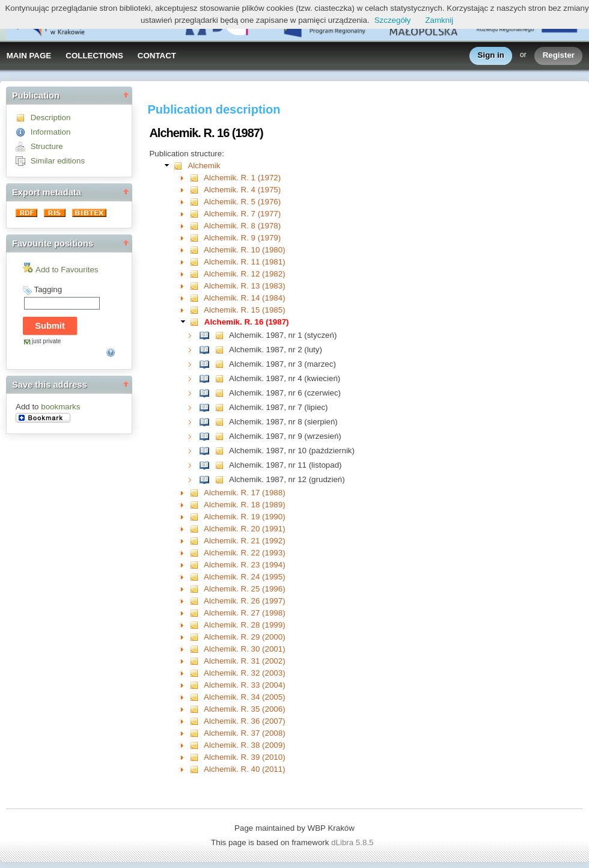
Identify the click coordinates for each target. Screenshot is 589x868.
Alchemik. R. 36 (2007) (245, 721)
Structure (47, 146)
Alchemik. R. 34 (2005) (245, 697)
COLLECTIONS (94, 56)
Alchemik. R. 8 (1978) (242, 226)
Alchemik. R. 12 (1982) (245, 274)
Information (51, 132)
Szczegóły (393, 20)
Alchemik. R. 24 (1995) (245, 577)
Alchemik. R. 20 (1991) (245, 529)
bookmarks (60, 407)
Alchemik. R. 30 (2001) (245, 649)
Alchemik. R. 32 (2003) (245, 673)
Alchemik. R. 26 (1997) (245, 601)
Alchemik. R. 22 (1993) (245, 553)
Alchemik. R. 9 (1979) (242, 238)
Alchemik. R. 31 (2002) (245, 661)
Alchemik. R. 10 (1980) (245, 250)
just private (46, 341)
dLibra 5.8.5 (353, 842)
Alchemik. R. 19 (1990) (245, 517)
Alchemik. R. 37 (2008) (245, 733)
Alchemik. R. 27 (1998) (245, 613)
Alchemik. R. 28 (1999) (245, 625)
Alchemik (204, 166)
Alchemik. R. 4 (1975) (242, 190)
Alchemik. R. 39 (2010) (245, 757)
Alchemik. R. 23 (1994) (245, 565)
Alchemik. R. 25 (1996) (245, 589)
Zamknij (439, 20)
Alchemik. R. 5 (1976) (242, 202)
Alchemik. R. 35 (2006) (245, 709)
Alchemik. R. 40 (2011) (245, 769)
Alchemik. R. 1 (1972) (242, 178)
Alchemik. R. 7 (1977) (242, 214)
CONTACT (157, 56)
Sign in (491, 56)
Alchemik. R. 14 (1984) (245, 298)
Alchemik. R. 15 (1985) (245, 310)
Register (559, 56)
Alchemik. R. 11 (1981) (245, 262)
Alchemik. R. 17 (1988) (245, 493)
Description (51, 118)
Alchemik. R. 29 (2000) (245, 637)
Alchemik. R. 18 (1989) (245, 505)
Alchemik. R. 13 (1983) (245, 286)
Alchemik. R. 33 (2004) (245, 685)
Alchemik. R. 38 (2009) (245, 745)
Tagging (48, 289)
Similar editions (58, 161)
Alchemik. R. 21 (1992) (245, 541)
